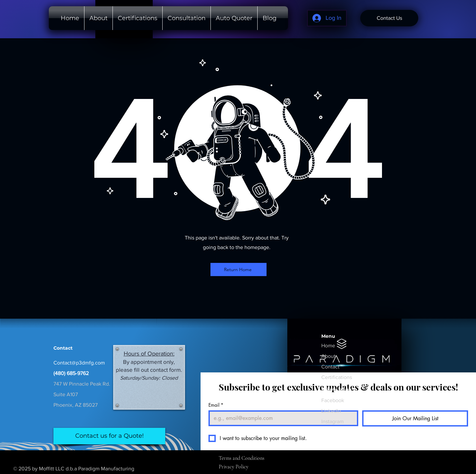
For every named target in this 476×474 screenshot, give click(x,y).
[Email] (281, 418)
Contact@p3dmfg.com (79, 363)
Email (216, 405)
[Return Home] (238, 269)
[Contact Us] (389, 18)
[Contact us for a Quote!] (109, 436)
